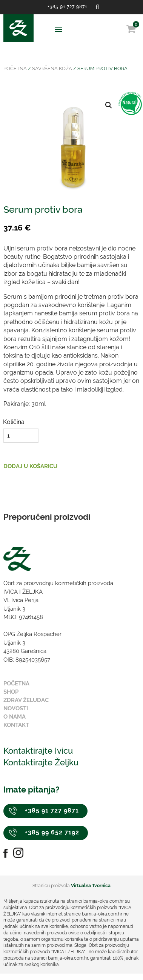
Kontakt (16, 725)
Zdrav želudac (26, 700)
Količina (14, 422)
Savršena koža (52, 68)
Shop (11, 692)
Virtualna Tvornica (91, 886)
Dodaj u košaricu (30, 466)
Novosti (16, 708)
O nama (15, 717)
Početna (15, 68)
